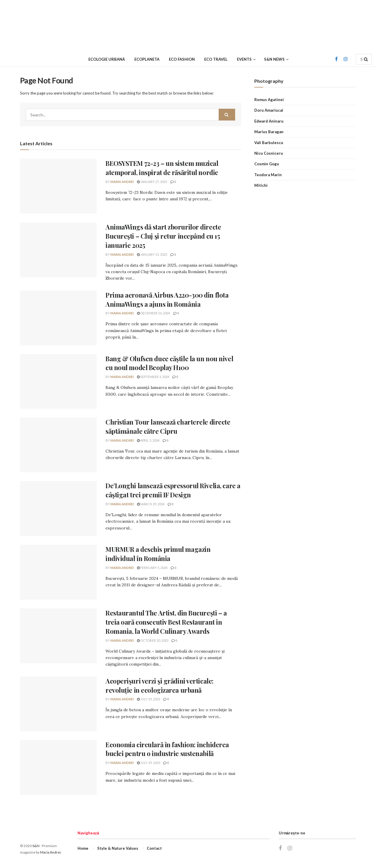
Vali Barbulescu (269, 143)
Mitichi (261, 185)
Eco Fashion (182, 59)
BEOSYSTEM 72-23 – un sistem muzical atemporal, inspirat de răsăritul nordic (162, 168)
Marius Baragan (269, 132)
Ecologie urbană (107, 59)
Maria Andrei (122, 182)
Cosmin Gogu (267, 164)
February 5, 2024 (152, 568)
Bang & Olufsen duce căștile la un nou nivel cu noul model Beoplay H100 (169, 363)
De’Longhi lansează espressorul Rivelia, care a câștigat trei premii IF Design (173, 490)
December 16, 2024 (154, 313)
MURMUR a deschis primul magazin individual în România (158, 554)
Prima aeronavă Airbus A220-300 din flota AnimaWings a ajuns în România (167, 299)
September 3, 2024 (153, 377)
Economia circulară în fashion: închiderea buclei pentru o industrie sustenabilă (167, 749)
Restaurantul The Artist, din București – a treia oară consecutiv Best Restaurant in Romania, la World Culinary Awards (166, 622)
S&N (36, 846)
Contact (154, 848)
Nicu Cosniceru (269, 153)
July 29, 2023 (149, 699)
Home (83, 848)
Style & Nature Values (118, 848)
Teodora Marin (268, 175)
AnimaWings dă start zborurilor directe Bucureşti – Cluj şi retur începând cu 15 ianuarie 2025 (163, 236)
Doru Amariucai (269, 110)
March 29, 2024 (151, 504)
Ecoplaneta (147, 59)
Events (244, 59)
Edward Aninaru (269, 121)
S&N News (274, 59)
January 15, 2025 (152, 254)
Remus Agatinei (269, 100)
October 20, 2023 (153, 640)
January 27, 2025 (152, 182)
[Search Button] (366, 59)
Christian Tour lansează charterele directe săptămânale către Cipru (168, 426)
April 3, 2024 (148, 440)
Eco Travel (216, 59)
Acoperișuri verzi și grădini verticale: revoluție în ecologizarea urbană (160, 685)
